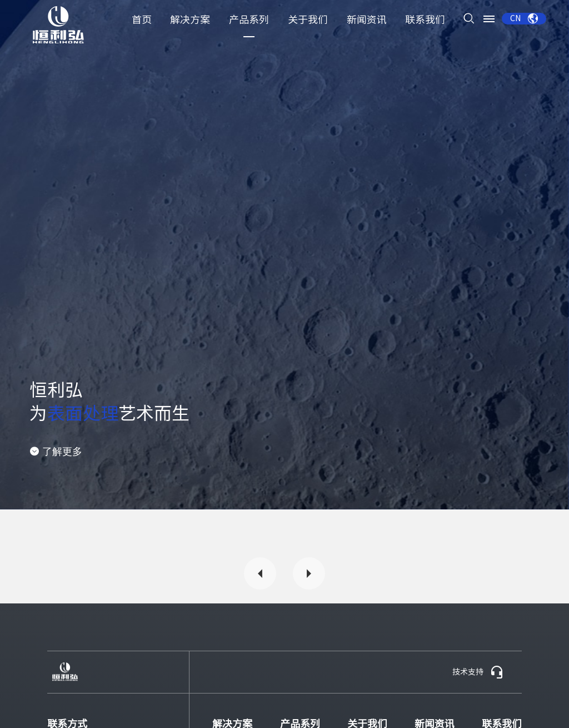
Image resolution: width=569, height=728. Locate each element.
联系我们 (425, 19)
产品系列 (249, 19)
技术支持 (478, 672)
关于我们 (308, 19)
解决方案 (190, 19)
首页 (142, 19)
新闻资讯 (367, 19)
